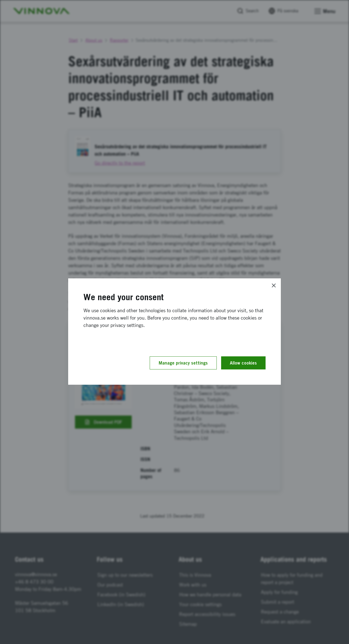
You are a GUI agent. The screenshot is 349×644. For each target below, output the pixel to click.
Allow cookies (243, 363)
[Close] (274, 285)
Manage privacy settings (183, 363)
